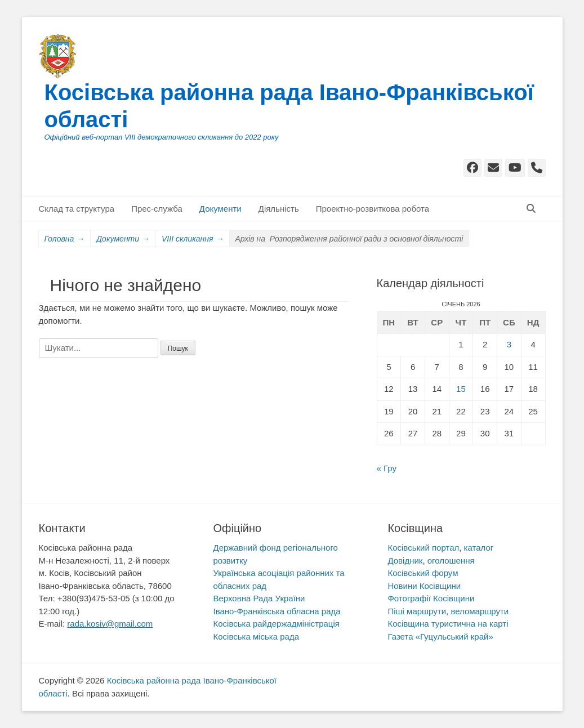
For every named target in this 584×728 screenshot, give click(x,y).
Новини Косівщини (424, 586)
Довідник (405, 560)
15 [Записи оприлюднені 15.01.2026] (461, 389)
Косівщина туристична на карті (448, 624)
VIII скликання (193, 239)
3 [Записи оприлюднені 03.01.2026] (509, 344)
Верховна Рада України (259, 598)
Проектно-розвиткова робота (373, 209)
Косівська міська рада (256, 637)
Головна (65, 239)
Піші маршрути (417, 611)
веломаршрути (480, 611)
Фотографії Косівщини (431, 598)
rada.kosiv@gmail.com (110, 624)
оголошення (451, 560)
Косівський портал (423, 548)
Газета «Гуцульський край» (440, 637)
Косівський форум (423, 573)
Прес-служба (157, 209)
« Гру (387, 468)
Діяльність (279, 209)
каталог (479, 548)
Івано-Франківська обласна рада (277, 611)
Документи (220, 209)
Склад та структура (77, 209)
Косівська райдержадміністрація (276, 624)
